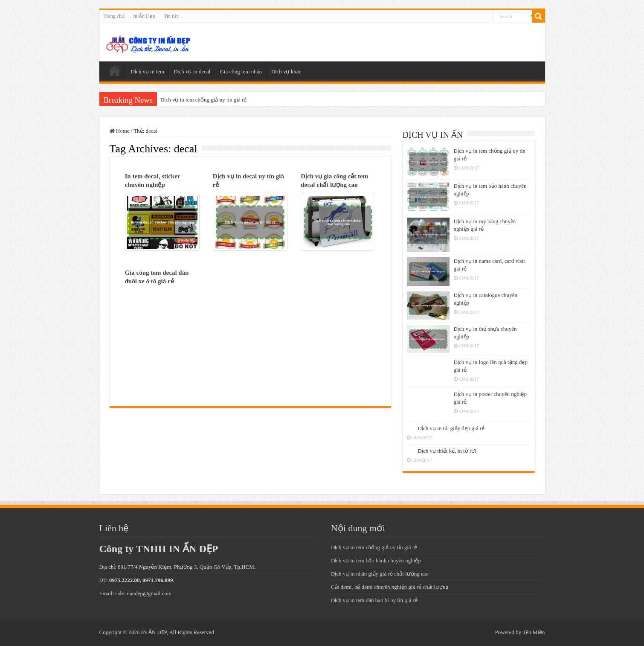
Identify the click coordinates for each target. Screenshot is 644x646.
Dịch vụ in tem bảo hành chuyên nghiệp (376, 560)
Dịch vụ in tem (148, 71)
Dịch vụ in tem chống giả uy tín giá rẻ (203, 100)
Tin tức (171, 16)
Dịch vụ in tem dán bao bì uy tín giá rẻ (374, 600)
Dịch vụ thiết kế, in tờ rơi (447, 451)
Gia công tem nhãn (241, 71)
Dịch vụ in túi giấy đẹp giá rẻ (451, 428)
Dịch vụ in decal (192, 71)
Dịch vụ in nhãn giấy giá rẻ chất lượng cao (380, 574)
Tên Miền (534, 632)
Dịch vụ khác (286, 71)
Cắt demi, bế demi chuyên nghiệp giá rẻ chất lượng (390, 587)
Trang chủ (114, 16)
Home (120, 131)
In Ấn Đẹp (144, 16)
